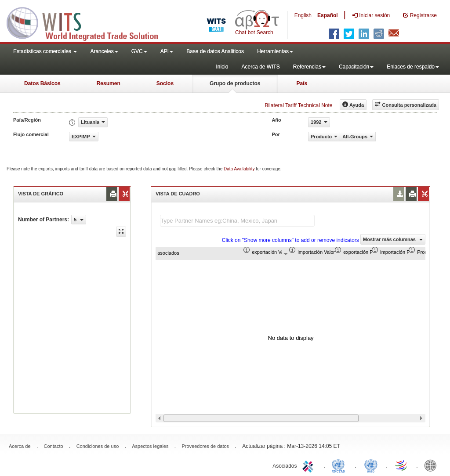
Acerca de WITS (260, 67)
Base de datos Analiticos (215, 51)
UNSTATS (371, 465)
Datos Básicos (42, 83)
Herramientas (275, 51)
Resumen (109, 83)
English (303, 15)
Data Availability (240, 169)
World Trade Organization (402, 465)
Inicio (222, 67)
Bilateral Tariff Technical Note (298, 105)
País (302, 83)
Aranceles (104, 51)
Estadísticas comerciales (45, 51)
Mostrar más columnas (393, 239)
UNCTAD (340, 465)
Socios (165, 83)
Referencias (309, 67)
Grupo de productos (235, 83)
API (167, 51)
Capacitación (356, 67)
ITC (309, 465)
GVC (139, 51)
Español (328, 15)
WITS (88, 22)
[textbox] (237, 221)
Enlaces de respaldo (413, 67)
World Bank (432, 465)
